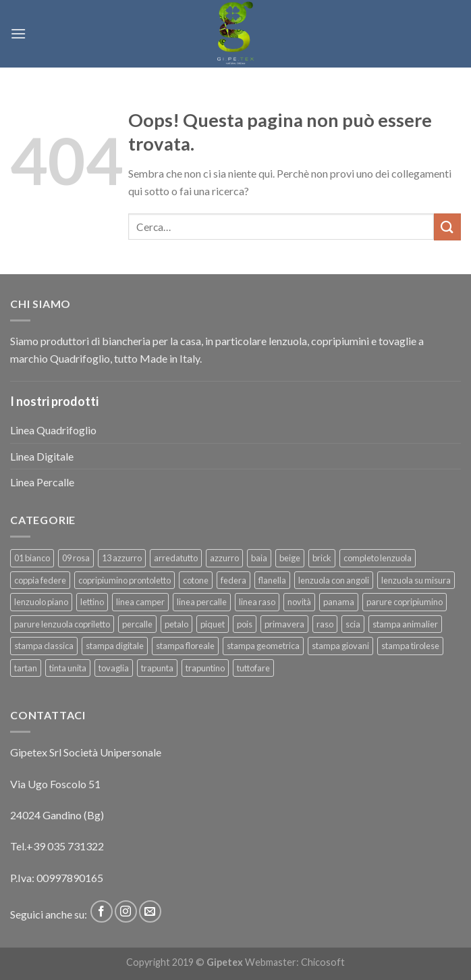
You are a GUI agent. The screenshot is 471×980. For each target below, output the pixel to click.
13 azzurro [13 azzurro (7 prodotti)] (122, 558)
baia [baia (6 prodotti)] (259, 558)
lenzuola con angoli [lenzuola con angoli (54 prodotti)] (334, 580)
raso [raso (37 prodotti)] (325, 624)
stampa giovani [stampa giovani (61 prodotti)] (340, 646)
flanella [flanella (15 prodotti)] (272, 580)
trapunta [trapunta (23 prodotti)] (157, 668)
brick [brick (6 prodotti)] (322, 558)
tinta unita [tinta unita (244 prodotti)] (68, 668)
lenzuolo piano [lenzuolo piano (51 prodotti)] (41, 602)
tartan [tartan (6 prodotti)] (26, 668)
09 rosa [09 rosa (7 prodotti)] (76, 558)
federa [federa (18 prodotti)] (233, 580)
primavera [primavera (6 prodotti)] (284, 624)
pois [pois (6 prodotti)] (245, 624)
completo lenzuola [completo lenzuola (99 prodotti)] (378, 558)
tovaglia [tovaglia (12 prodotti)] (114, 668)
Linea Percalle (42, 482)
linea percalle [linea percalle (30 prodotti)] (202, 602)
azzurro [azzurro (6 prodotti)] (224, 558)
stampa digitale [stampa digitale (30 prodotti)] (115, 646)
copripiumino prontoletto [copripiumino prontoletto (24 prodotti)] (124, 580)
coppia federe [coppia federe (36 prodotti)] (40, 580)
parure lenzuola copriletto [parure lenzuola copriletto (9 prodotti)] (62, 624)
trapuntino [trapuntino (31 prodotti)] (205, 668)
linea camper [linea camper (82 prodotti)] (140, 602)
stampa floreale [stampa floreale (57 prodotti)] (185, 646)
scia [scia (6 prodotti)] (353, 624)
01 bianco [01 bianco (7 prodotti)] (32, 558)
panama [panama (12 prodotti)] (339, 602)
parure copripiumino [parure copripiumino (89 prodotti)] (405, 602)
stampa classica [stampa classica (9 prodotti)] (44, 646)
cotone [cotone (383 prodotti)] (196, 580)
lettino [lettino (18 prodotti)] (92, 602)
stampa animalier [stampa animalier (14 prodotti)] (405, 624)
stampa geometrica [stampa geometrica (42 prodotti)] (263, 646)
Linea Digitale (42, 456)
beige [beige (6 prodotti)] (290, 558)
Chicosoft (323, 962)
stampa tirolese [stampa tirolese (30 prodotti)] (410, 646)
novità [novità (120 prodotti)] (299, 602)
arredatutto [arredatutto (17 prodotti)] (176, 558)
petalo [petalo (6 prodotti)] (176, 624)
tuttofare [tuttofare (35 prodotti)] (253, 668)
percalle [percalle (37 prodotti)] (137, 624)
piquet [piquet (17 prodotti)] (213, 624)
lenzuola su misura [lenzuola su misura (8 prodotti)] (416, 580)
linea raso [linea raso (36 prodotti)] (257, 602)
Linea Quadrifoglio (53, 430)
